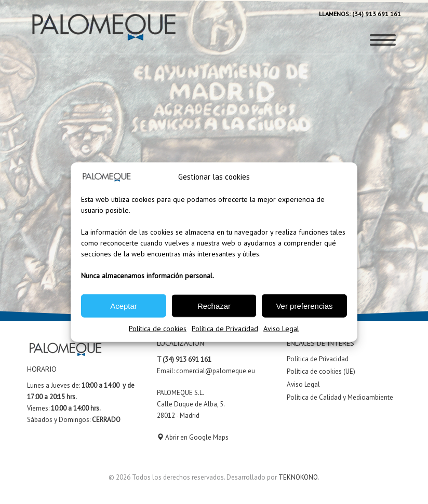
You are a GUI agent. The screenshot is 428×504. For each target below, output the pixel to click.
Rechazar (214, 305)
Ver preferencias (304, 305)
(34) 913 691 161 (376, 14)
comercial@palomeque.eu (216, 371)
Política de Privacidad (225, 329)
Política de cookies (158, 329)
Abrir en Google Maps (193, 437)
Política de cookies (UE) (321, 371)
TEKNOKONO (298, 477)
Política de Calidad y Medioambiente (340, 397)
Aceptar (124, 305)
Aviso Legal (281, 329)
